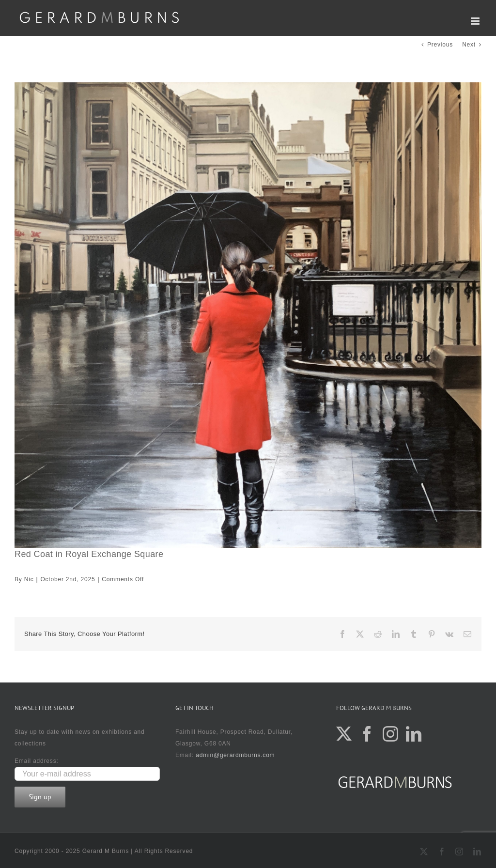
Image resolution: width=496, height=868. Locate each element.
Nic (29, 579)
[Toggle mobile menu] (476, 21)
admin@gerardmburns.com (235, 755)
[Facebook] (367, 734)
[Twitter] (344, 734)
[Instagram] (391, 734)
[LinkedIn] (414, 734)
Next (469, 45)
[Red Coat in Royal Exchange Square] (248, 315)
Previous (440, 45)
